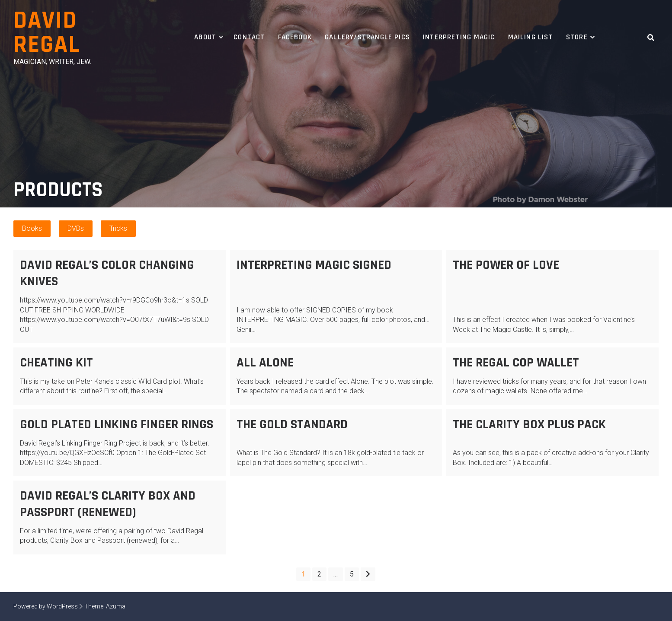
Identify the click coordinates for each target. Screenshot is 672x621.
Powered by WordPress (46, 606)
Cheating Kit (56, 363)
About (205, 37)
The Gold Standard (292, 424)
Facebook (295, 37)
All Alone (265, 363)
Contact (249, 37)
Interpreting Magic (459, 37)
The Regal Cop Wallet (516, 363)
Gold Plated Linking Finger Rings (117, 424)
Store (577, 37)
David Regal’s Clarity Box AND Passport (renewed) (108, 504)
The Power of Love (506, 265)
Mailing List (531, 37)
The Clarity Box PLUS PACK (529, 424)
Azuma (116, 606)
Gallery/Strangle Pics (367, 37)
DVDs (76, 228)
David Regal (47, 33)
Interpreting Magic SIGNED (314, 265)
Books (32, 228)
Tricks (118, 228)
